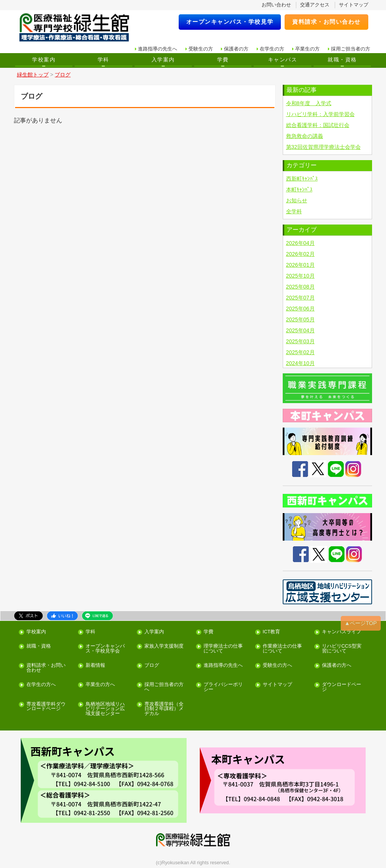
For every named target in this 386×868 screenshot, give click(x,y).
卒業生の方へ (100, 685)
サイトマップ (354, 5)
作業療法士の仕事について (282, 649)
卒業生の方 (307, 49)
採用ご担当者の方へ (164, 687)
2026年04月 (300, 243)
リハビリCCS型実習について (342, 649)
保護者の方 (236, 49)
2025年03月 (300, 341)
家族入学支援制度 (164, 646)
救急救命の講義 (305, 136)
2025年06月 (300, 309)
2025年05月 (300, 319)
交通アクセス (315, 5)
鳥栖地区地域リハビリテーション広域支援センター (105, 709)
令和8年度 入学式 (309, 103)
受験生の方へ (277, 666)
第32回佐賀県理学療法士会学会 (323, 147)
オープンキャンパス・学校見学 (230, 22)
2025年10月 (300, 276)
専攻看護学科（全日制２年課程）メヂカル (164, 709)
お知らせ (297, 200)
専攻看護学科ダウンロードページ (46, 707)
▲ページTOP (361, 623)
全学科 (294, 211)
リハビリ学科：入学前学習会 (320, 114)
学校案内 (44, 60)
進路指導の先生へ (158, 49)
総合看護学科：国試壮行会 (318, 125)
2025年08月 (300, 287)
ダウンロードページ (342, 687)
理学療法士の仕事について (223, 649)
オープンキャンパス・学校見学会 (105, 649)
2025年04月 (300, 330)
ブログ (152, 666)
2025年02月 (300, 352)
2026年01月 (300, 265)
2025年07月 (300, 298)
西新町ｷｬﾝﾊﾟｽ (302, 179)
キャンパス (283, 60)
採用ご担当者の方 (351, 49)
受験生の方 (201, 49)
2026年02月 (300, 254)
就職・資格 (342, 60)
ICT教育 (272, 632)
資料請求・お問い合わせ (326, 22)
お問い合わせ (276, 5)
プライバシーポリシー (223, 687)
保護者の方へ (337, 666)
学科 (103, 60)
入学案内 (163, 60)
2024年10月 (300, 363)
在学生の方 (272, 49)
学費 (223, 60)
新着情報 (95, 666)
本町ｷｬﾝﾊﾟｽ (299, 189)
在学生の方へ (41, 685)
